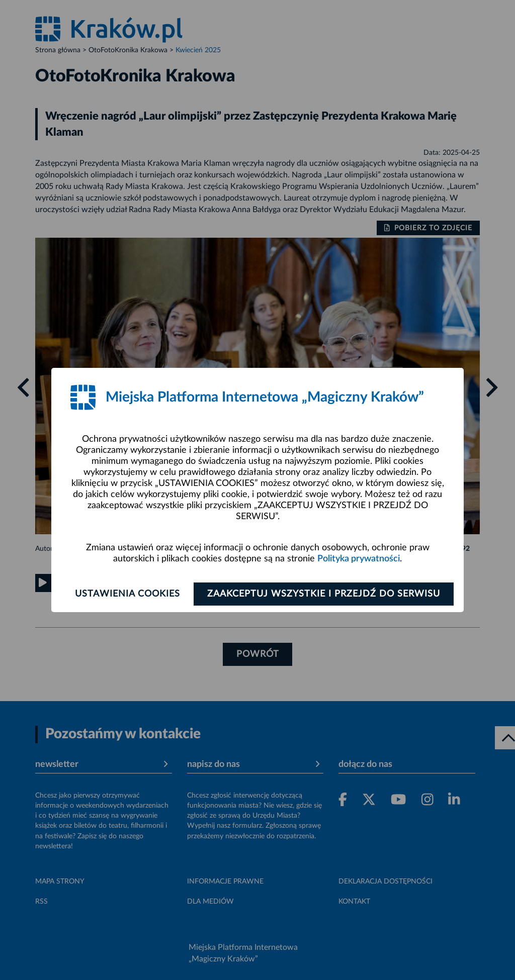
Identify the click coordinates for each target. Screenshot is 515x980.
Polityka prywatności (359, 559)
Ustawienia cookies (127, 594)
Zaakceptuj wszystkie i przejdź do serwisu (324, 594)
